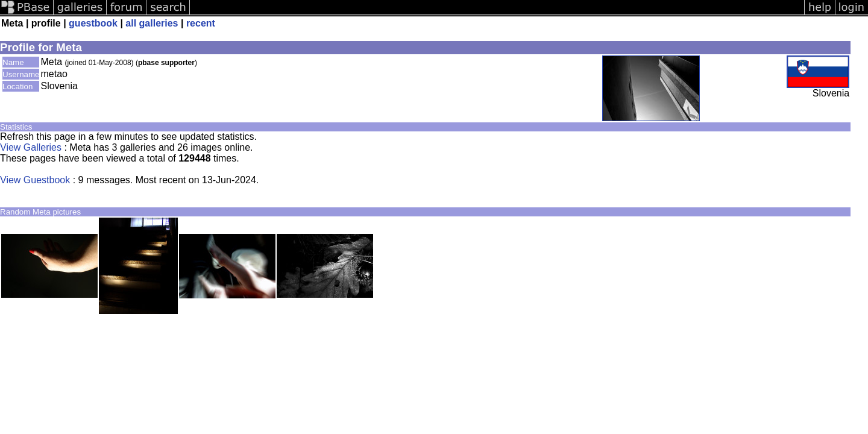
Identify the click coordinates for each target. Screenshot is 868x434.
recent (201, 23)
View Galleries (31, 147)
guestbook (93, 23)
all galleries (152, 23)
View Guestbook (35, 180)
